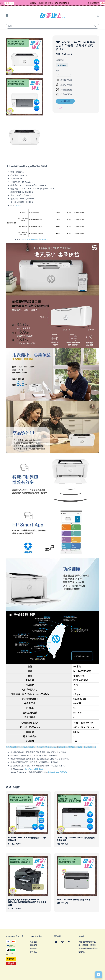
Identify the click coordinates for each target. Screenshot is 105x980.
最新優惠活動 (35, 948)
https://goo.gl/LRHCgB (34, 769)
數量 (58, 71)
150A (18, 205)
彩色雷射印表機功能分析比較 (70, 747)
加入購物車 (65, 101)
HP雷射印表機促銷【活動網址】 (36, 239)
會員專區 (33, 952)
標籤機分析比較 (90, 747)
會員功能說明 (11, 747)
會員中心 (13, 3)
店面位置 (33, 942)
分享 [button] (59, 108)
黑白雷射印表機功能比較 (47, 747)
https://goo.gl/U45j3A (58, 772)
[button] (7, 16)
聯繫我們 (33, 945)
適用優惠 (60, 60)
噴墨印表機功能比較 (27, 747)
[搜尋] (95, 26)
